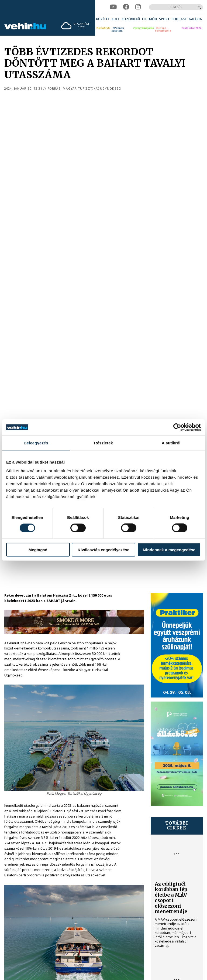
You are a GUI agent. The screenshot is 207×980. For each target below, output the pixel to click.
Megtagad (38, 549)
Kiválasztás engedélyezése (103, 549)
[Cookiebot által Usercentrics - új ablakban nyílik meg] (177, 427)
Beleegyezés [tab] (36, 443)
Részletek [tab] (103, 443)
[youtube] (113, 7)
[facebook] (126, 7)
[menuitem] (103, 19)
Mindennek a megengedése (169, 549)
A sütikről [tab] (171, 443)
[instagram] (138, 7)
